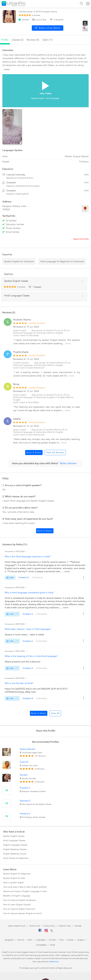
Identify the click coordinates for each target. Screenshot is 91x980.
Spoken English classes (14, 836)
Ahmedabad (41, 945)
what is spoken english (14, 883)
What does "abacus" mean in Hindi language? (28, 629)
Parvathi (24, 775)
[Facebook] (40, 932)
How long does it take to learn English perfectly (25, 887)
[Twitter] (52, 931)
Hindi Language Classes (14, 840)
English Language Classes (15, 845)
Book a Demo (34, 453)
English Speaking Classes (15, 849)
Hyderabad (41, 940)
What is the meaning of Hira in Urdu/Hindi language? (31, 656)
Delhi (30, 940)
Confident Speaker (21, 363)
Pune (62, 940)
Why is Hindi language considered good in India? (29, 593)
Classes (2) (18, 40)
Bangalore (9, 940)
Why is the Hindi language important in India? (28, 557)
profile (5, 40)
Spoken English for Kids (14, 878)
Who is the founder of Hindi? (19, 683)
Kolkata (70, 940)
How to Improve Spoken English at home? (22, 913)
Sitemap (78, 926)
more (68, 343)
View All (55, 713)
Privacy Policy (49, 926)
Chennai (21, 940)
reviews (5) (33, 40)
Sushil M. (24, 762)
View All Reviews (55, 453)
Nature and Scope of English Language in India (25, 891)
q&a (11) (48, 40)
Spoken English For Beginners (17, 874)
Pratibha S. (25, 814)
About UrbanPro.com (17, 926)
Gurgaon (81, 940)
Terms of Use (35, 926)
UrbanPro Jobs (65, 926)
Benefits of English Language (17, 896)
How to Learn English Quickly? (17, 905)
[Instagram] (46, 932)
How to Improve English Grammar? (19, 909)
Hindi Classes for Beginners (16, 858)
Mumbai (52, 940)
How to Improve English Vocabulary (19, 900)
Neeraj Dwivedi (27, 749)
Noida (52, 945)
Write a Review (68, 463)
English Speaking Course (15, 854)
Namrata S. (25, 801)
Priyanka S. (25, 788)
